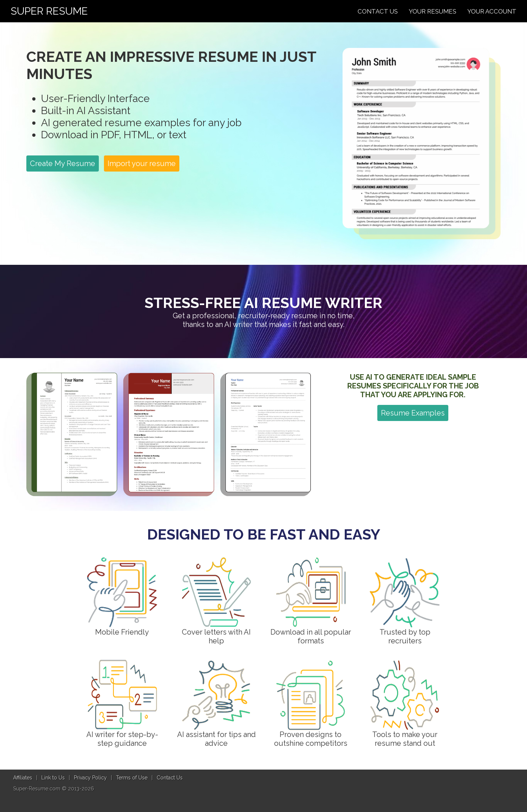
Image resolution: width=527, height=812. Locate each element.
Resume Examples (413, 413)
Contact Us (378, 11)
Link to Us (53, 778)
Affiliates (23, 778)
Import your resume (142, 163)
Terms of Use (132, 778)
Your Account (492, 11)
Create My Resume (63, 163)
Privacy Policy (90, 778)
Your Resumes (433, 11)
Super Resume (49, 11)
